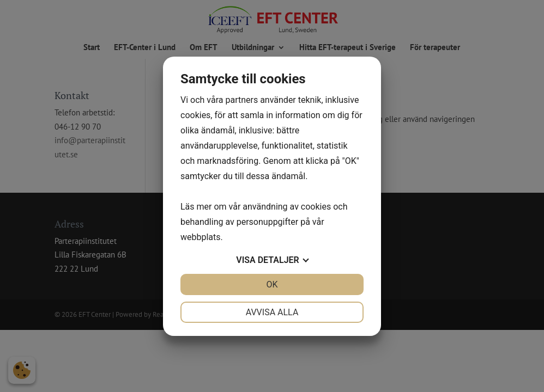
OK (272, 284)
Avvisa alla (272, 312)
